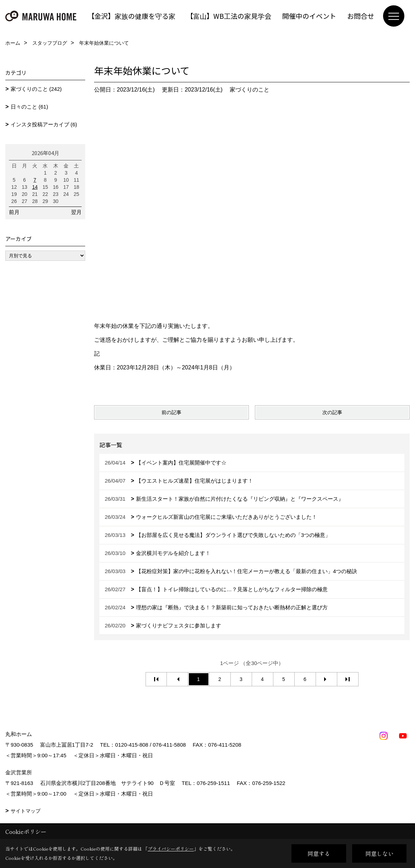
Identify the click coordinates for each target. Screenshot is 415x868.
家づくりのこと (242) (36, 89)
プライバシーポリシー (171, 849)
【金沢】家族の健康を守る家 (132, 16)
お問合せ (361, 16)
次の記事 (332, 412)
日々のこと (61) (29, 107)
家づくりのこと (250, 90)
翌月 (76, 212)
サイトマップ (26, 811)
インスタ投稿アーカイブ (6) (44, 124)
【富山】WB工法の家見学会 (229, 16)
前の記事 (171, 412)
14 (35, 187)
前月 (14, 212)
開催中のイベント (309, 16)
